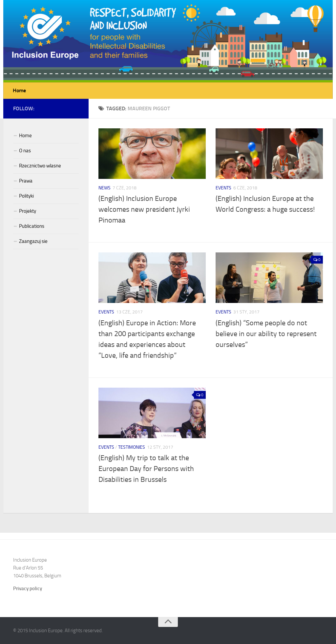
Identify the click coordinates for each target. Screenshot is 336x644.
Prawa (26, 181)
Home (19, 90)
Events (223, 188)
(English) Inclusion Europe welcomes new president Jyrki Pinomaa (144, 209)
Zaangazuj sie (33, 241)
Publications (32, 226)
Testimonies (132, 447)
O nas (25, 151)
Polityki (26, 196)
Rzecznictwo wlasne (40, 166)
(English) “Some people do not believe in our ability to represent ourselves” (266, 334)
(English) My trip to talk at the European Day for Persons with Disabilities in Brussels (146, 469)
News (105, 188)
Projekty (28, 211)
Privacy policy (28, 589)
